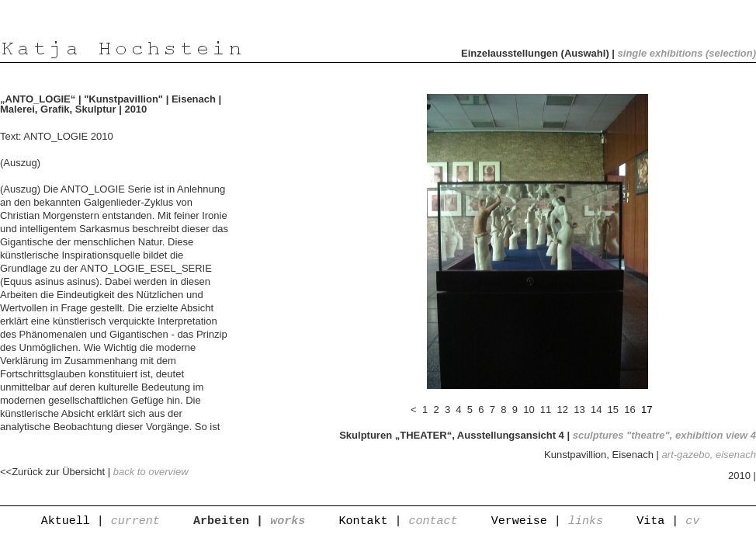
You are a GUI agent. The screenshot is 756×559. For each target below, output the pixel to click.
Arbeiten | (249, 521)
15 (613, 410)
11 (546, 410)
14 (596, 410)
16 (630, 410)
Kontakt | (398, 521)
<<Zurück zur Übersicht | (94, 472)
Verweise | (547, 521)
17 (647, 410)
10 (529, 410)
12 (563, 410)
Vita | (668, 521)
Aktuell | (101, 521)
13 (580, 410)
